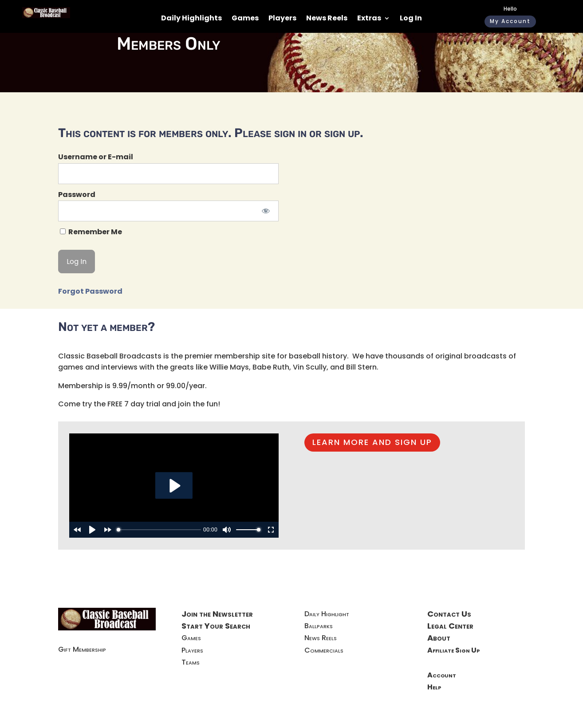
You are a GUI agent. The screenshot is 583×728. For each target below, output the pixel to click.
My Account (510, 21)
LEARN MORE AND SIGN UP (372, 442)
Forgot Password (90, 291)
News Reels (327, 19)
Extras (369, 19)
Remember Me (91, 232)
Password (77, 195)
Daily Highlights (191, 19)
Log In (411, 19)
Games (245, 19)
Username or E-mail (96, 157)
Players (282, 19)
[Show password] (266, 211)
